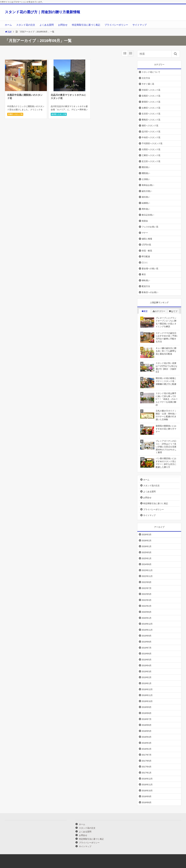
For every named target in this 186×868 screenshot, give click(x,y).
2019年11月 (147, 630)
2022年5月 (147, 594)
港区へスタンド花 (150, 126)
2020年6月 (147, 612)
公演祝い (146, 179)
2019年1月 (147, 683)
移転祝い (146, 280)
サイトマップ (140, 25)
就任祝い (146, 197)
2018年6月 (147, 725)
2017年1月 (147, 773)
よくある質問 (47, 25)
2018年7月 (147, 719)
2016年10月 (147, 791)
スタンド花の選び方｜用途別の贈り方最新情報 (42, 12)
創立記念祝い (148, 215)
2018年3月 (147, 743)
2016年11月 (147, 785)
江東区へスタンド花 (151, 155)
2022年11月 (147, 576)
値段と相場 (147, 239)
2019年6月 (147, 654)
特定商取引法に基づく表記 (86, 25)
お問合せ (63, 25)
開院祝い (146, 173)
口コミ (145, 262)
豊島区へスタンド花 (151, 120)
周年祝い (146, 209)
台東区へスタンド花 (151, 108)
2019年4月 (147, 665)
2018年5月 (147, 731)
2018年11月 (147, 695)
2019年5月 (147, 660)
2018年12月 (147, 689)
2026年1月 (147, 546)
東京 (144, 274)
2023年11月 (147, 570)
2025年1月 (147, 558)
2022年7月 (147, 588)
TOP (8, 32)
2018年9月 (147, 707)
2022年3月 (147, 600)
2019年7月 (147, 648)
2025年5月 (147, 552)
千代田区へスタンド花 (152, 143)
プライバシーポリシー (116, 25)
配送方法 (146, 286)
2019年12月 (147, 624)
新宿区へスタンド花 (151, 102)
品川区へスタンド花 (59, 114)
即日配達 (146, 256)
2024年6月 (147, 564)
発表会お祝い (148, 185)
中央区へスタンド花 (151, 137)
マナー (145, 233)
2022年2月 (147, 606)
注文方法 (146, 78)
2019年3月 (147, 671)
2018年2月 (147, 749)
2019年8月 (147, 642)
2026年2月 (147, 541)
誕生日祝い (147, 191)
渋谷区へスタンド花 (151, 90)
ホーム (8, 25)
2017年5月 (147, 761)
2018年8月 (147, 713)
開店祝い (146, 167)
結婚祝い (146, 203)
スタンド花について (151, 72)
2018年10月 (147, 701)
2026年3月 (147, 535)
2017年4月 (147, 767)
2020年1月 (147, 618)
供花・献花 (147, 251)
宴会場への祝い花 (150, 269)
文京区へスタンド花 (151, 114)
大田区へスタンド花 (151, 149)
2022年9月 (147, 582)
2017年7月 (147, 755)
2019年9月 (147, 636)
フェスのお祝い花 (150, 227)
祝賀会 (145, 221)
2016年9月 (147, 796)
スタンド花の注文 (26, 25)
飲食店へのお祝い (150, 292)
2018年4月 (147, 737)
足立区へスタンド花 (151, 161)
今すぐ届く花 (148, 84)
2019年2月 (147, 677)
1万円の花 (146, 245)
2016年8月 (147, 802)
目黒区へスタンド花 (15, 114)
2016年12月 (147, 779)
